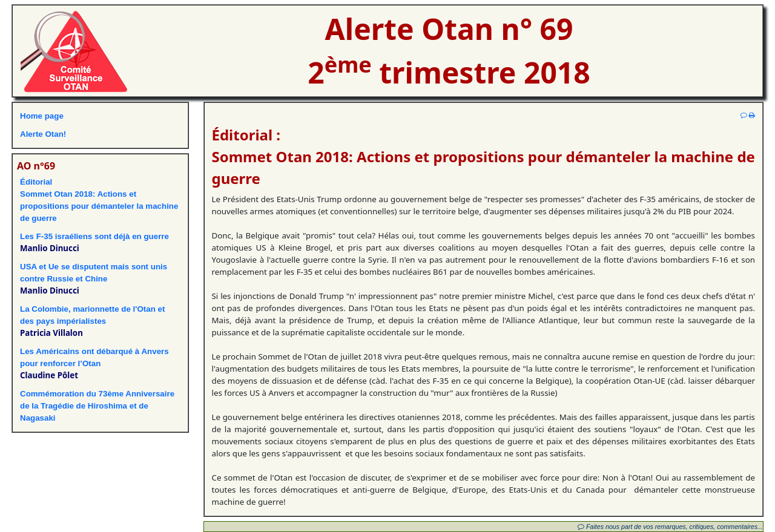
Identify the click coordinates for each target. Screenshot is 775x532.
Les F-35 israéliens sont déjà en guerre (94, 236)
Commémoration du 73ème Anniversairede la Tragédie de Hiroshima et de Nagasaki (97, 406)
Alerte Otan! (43, 134)
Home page (42, 116)
